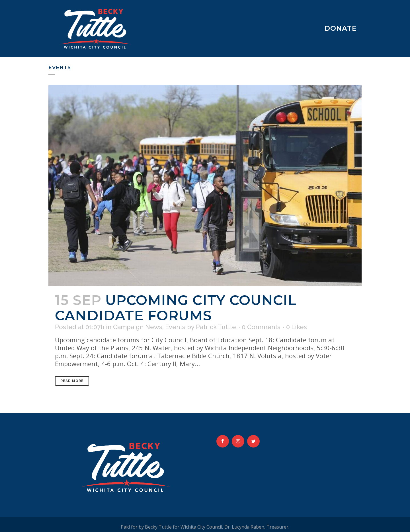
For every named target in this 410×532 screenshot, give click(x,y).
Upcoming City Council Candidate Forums (176, 308)
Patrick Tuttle (216, 327)
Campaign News (138, 327)
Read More (72, 381)
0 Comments (261, 327)
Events (175, 327)
